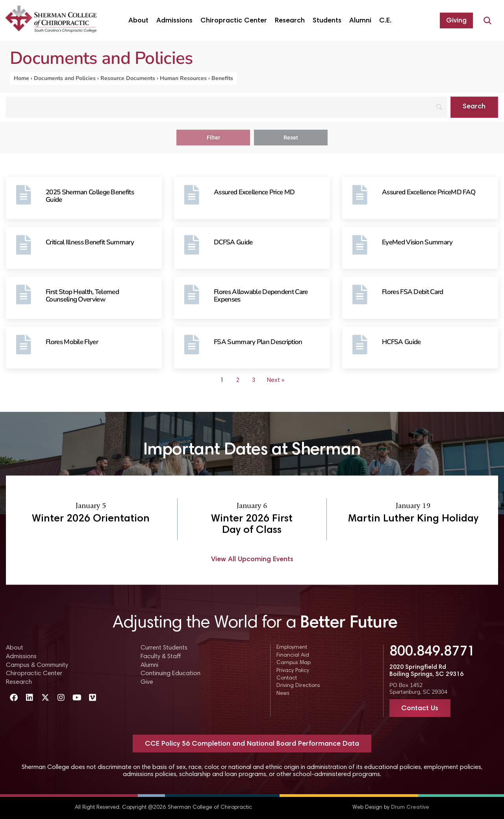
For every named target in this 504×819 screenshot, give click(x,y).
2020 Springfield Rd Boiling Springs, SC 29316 (426, 671)
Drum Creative (410, 808)
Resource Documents (128, 78)
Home (21, 78)
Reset (291, 138)
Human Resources (183, 78)
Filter (213, 138)
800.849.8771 (432, 652)
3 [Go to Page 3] (253, 380)
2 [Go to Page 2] (238, 380)
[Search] (227, 107)
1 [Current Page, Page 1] (222, 380)
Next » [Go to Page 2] (276, 380)
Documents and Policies (65, 78)
